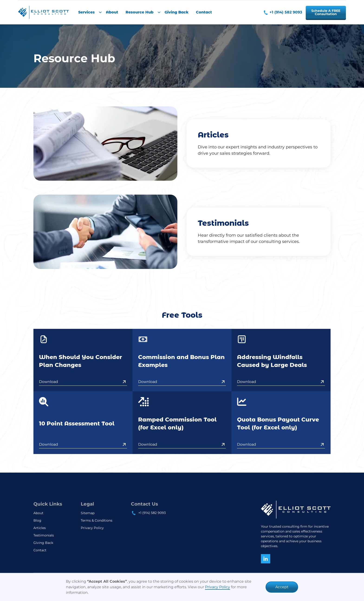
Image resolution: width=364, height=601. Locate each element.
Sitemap (88, 513)
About (112, 12)
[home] (44, 12)
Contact (204, 12)
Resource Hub (140, 12)
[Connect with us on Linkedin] (266, 559)
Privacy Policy (218, 587)
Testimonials (44, 535)
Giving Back (177, 12)
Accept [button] (282, 587)
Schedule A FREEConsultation (326, 12)
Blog (37, 520)
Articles (40, 528)
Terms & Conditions (97, 520)
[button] (88, 12)
